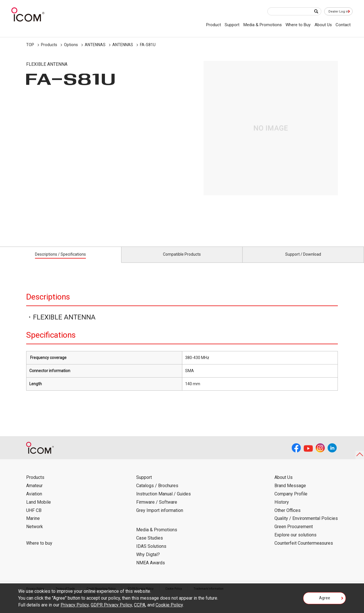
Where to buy (39, 550)
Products (49, 45)
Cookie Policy (169, 605)
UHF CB (34, 517)
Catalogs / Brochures (157, 492)
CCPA (140, 605)
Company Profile (291, 500)
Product (214, 25)
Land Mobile (39, 509)
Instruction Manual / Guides (164, 500)
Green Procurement (294, 533)
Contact (343, 25)
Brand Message (290, 492)
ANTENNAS (95, 45)
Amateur (34, 492)
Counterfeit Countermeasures (304, 550)
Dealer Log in (336, 12)
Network (35, 533)
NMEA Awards (151, 569)
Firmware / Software (157, 509)
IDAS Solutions (151, 553)
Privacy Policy (75, 605)
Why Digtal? (148, 561)
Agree (325, 600)
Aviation (34, 500)
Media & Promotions (263, 25)
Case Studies (150, 545)
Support (232, 25)
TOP (30, 45)
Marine (33, 525)
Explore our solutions (295, 541)
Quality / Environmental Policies (306, 525)
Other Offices (288, 517)
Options (71, 45)
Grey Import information (160, 517)
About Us (323, 25)
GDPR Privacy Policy (111, 605)
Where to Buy (298, 25)
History (282, 509)
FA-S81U (148, 45)
